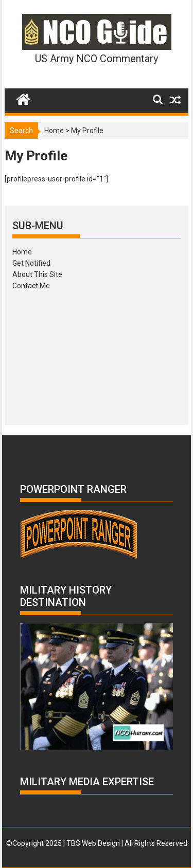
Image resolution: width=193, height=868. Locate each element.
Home (54, 131)
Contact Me (31, 286)
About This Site (37, 274)
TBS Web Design (93, 843)
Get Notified (31, 263)
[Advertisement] (97, 354)
